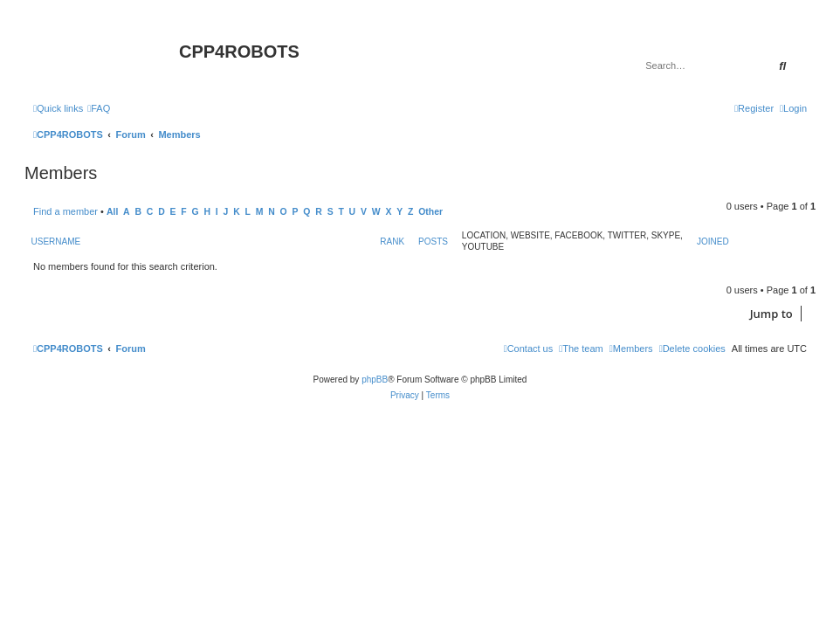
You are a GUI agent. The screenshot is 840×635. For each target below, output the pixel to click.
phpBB (375, 380)
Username (56, 242)
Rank (392, 242)
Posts (433, 242)
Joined (713, 242)
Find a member (65, 211)
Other (430, 212)
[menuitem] (99, 108)
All (112, 212)
